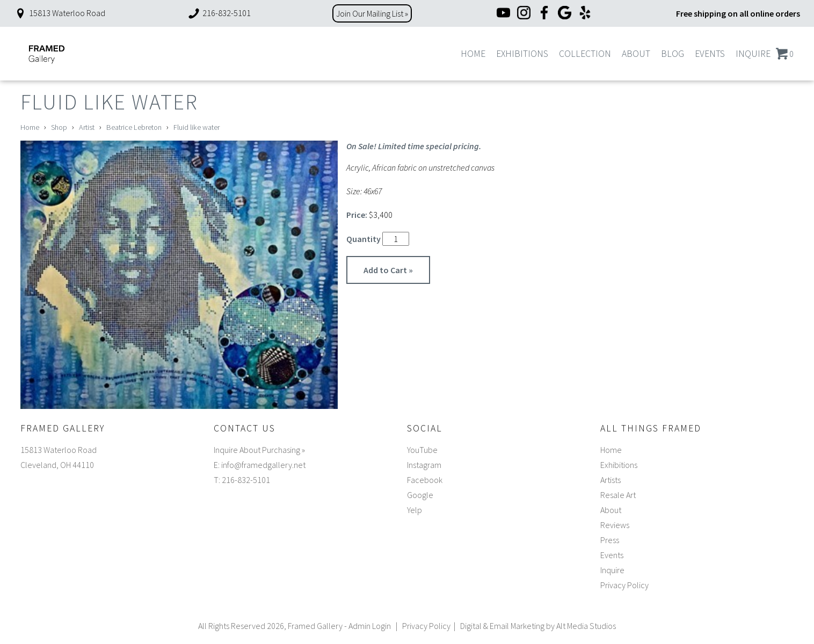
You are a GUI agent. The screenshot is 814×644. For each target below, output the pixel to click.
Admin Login (370, 626)
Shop (59, 127)
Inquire (753, 54)
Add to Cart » (388, 270)
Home (473, 54)
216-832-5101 (219, 13)
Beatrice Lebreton (134, 127)
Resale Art (618, 495)
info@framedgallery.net (263, 465)
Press (610, 540)
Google (420, 495)
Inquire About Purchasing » (259, 450)
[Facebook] (544, 14)
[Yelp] (585, 14)
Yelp (415, 510)
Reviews (615, 525)
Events (710, 54)
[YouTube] (503, 14)
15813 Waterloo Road (60, 13)
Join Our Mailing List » (372, 13)
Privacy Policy (624, 585)
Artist (87, 127)
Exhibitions (522, 54)
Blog (673, 54)
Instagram (424, 465)
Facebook (425, 480)
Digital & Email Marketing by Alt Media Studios (538, 626)
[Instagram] (524, 14)
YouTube (422, 450)
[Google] (565, 14)
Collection (585, 54)
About (636, 54)
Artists (610, 480)
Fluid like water (197, 127)
